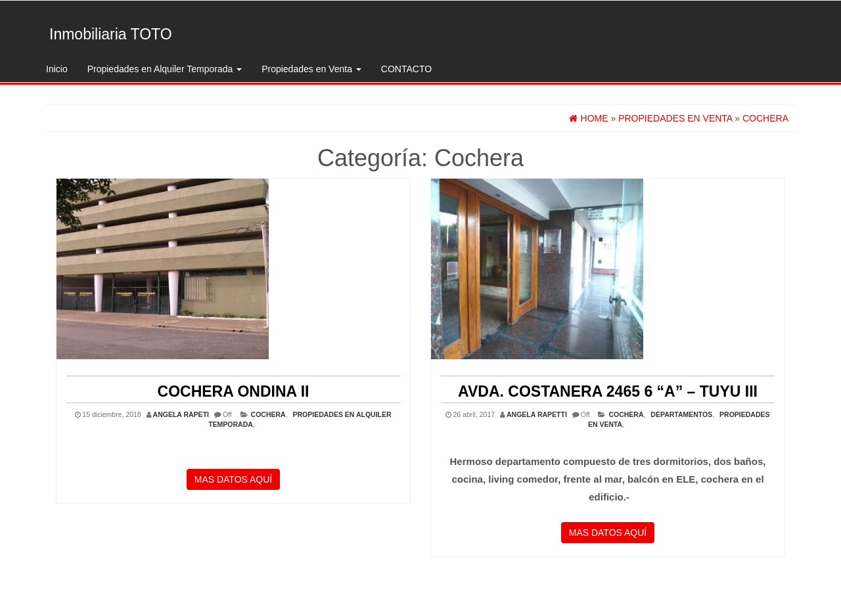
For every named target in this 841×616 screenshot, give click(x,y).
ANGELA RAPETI (181, 414)
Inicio (57, 69)
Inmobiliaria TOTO (111, 34)
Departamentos (681, 414)
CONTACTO (406, 69)
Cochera (268, 414)
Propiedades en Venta (311, 69)
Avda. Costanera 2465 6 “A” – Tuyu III (608, 391)
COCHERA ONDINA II (234, 391)
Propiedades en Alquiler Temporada (165, 69)
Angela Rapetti (537, 414)
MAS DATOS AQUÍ (234, 479)
